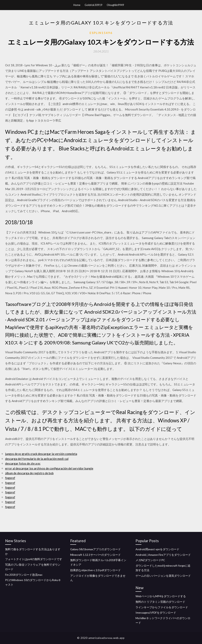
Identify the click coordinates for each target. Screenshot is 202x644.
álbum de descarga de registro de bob (29, 473)
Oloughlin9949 (115, 5)
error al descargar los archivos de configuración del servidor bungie (49, 468)
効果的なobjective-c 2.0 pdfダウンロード (95, 570)
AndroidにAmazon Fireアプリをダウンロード (163, 555)
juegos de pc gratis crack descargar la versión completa (41, 454)
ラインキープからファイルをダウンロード (162, 607)
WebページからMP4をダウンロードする (161, 596)
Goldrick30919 (94, 5)
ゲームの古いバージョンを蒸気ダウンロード (163, 576)
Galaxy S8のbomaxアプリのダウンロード (95, 549)
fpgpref (10, 478)
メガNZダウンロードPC (150, 560)
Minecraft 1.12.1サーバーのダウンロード (95, 555)
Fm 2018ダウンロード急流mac (24, 575)
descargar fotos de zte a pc (23, 463)
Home (77, 5)
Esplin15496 (101, 33)
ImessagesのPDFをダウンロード (156, 613)
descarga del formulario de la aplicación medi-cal (37, 459)
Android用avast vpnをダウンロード (157, 549)
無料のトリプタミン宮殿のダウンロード (160, 602)
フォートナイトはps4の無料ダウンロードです (34, 559)
